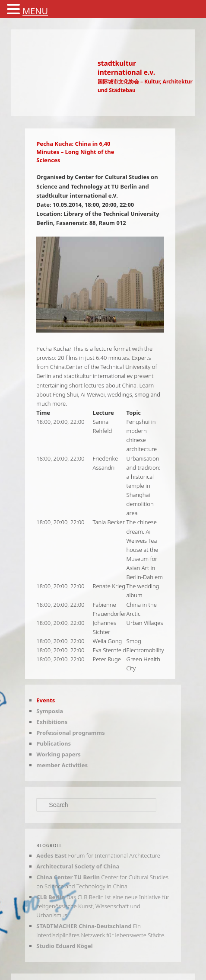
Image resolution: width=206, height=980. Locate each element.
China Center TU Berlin (68, 877)
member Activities (62, 765)
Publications (54, 743)
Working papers (59, 754)
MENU (35, 11)
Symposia (50, 711)
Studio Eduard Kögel (64, 946)
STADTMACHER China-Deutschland (84, 926)
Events (46, 700)
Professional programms (70, 733)
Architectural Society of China (78, 866)
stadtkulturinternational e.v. (126, 68)
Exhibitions (52, 722)
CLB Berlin (51, 897)
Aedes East (51, 855)
